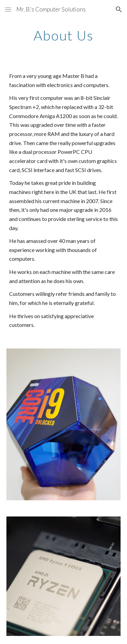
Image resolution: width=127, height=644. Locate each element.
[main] (64, 35)
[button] (8, 9)
